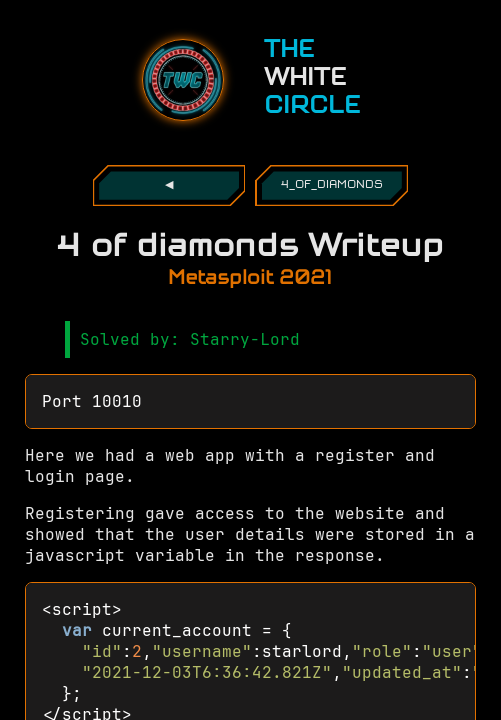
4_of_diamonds (332, 185)
